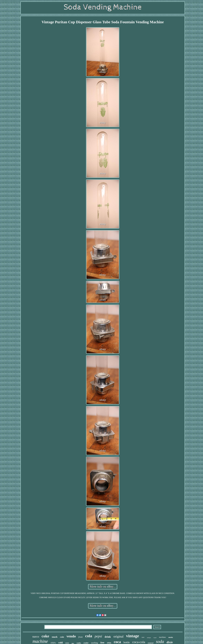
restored (151, 643)
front (81, 637)
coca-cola (139, 642)
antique (149, 638)
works (171, 637)
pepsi (98, 636)
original (118, 636)
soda (160, 642)
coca (117, 642)
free (102, 643)
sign (73, 643)
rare (143, 637)
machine (40, 641)
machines (162, 637)
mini (67, 643)
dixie (170, 642)
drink (108, 637)
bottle (127, 642)
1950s (109, 643)
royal (155, 638)
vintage (133, 636)
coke (45, 636)
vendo (71, 636)
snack (55, 637)
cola (89, 636)
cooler (86, 643)
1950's (53, 643)
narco (36, 637)
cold (61, 643)
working (94, 643)
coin (62, 637)
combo (79, 643)
